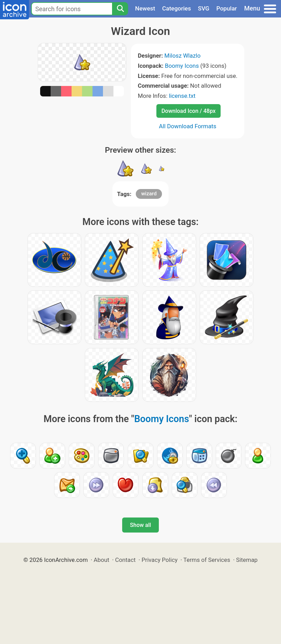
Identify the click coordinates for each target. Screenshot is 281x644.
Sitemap (247, 560)
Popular (227, 8)
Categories (176, 8)
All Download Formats (188, 126)
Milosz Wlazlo (183, 56)
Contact (125, 560)
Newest (145, 8)
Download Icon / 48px (188, 111)
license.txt (182, 96)
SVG (204, 8)
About (101, 560)
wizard (149, 194)
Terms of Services (207, 560)
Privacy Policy (159, 560)
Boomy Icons (182, 66)
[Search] (120, 9)
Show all (140, 525)
